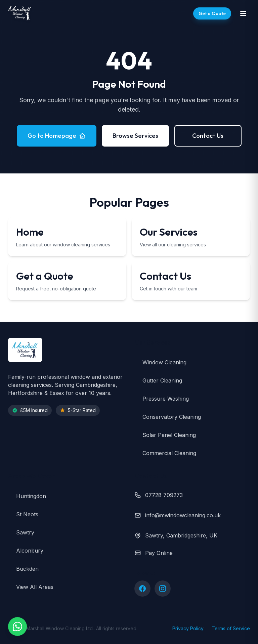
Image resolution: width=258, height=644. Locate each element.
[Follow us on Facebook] (142, 589)
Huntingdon (27, 496)
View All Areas (31, 587)
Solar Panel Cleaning (165, 435)
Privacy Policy (188, 628)
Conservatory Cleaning (168, 417)
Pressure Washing (162, 399)
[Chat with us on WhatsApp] (17, 627)
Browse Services (135, 136)
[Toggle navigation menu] (243, 13)
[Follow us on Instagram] (163, 589)
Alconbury (26, 551)
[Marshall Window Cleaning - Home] (20, 13)
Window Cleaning (160, 362)
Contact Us (208, 136)
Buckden (23, 569)
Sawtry (21, 532)
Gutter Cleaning (158, 380)
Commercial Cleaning (165, 453)
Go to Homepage (57, 136)
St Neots (23, 514)
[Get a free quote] (212, 13)
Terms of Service (231, 628)
